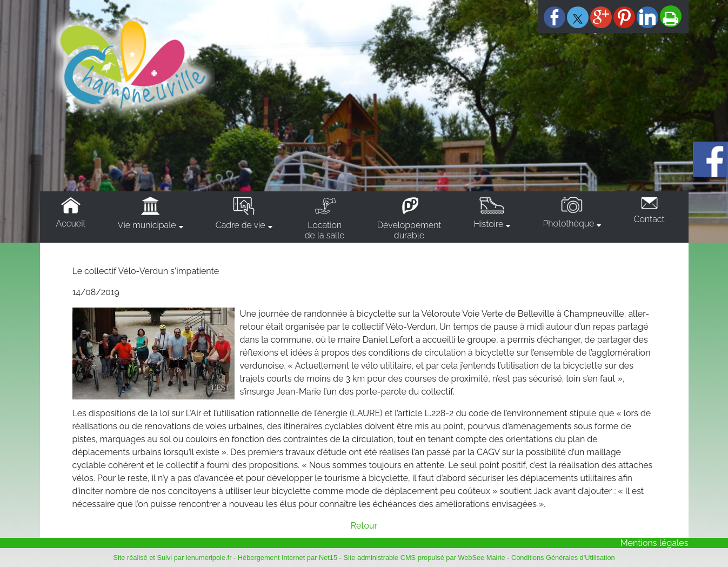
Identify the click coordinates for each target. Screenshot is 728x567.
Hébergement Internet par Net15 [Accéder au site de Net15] (288, 558)
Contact (649, 219)
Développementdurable (409, 230)
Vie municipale (147, 225)
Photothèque (568, 224)
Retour (364, 526)
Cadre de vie (241, 225)
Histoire (488, 224)
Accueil (71, 224)
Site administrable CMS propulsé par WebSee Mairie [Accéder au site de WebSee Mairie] (424, 558)
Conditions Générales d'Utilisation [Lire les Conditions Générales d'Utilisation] (563, 558)
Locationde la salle (325, 230)
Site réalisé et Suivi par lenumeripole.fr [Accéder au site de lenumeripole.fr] (172, 558)
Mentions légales (654, 543)
